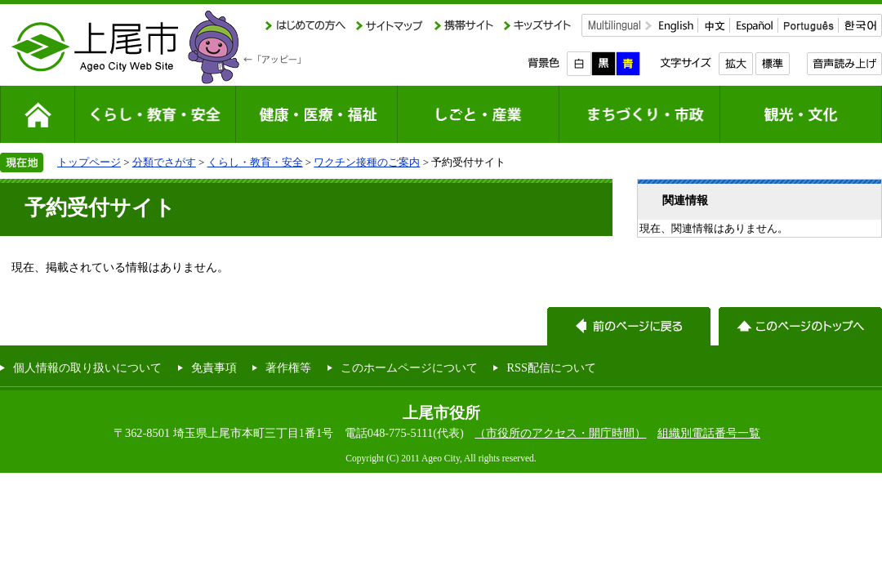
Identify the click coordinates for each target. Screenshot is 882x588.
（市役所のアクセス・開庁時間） (560, 433)
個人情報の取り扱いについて (87, 367)
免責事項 (214, 367)
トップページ (89, 162)
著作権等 (288, 367)
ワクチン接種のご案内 (367, 162)
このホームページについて (409, 367)
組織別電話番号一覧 (709, 433)
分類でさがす (164, 162)
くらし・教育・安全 (255, 162)
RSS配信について (551, 367)
